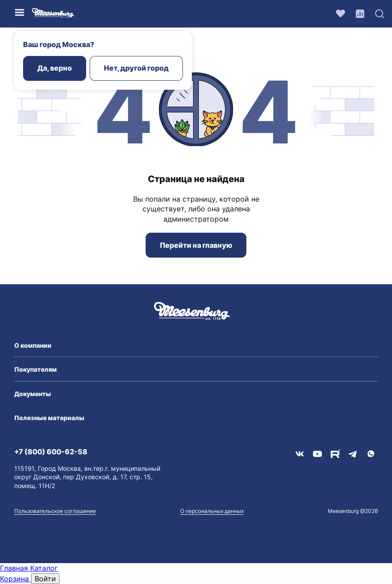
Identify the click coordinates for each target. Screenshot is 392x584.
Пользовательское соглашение (55, 511)
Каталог (44, 568)
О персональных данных (212, 511)
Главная (15, 568)
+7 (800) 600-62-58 (51, 452)
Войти (45, 579)
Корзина (16, 579)
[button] (196, 346)
